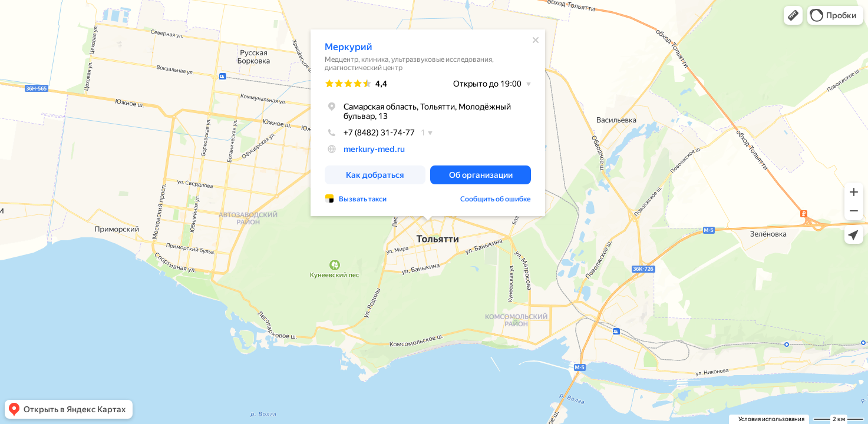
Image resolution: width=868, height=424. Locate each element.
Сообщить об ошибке (496, 199)
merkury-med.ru (374, 149)
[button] (793, 15)
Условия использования (771, 419)
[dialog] (428, 123)
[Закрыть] (536, 40)
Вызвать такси (363, 199)
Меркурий (349, 47)
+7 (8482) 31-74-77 (370, 132)
